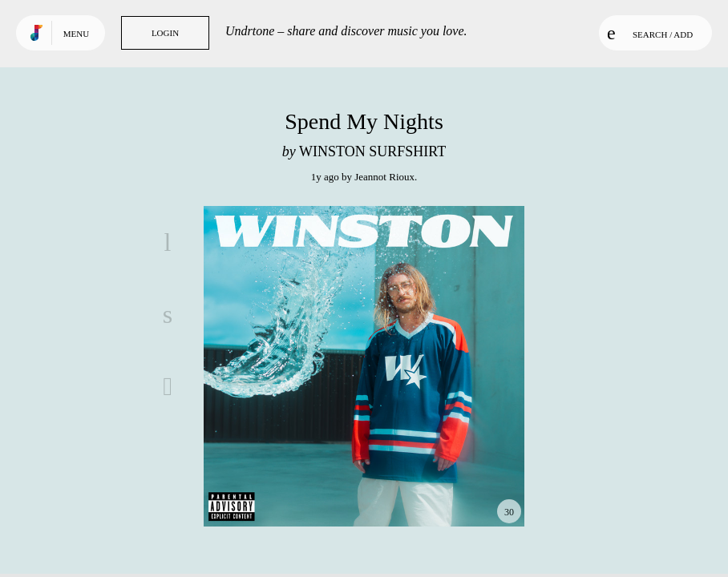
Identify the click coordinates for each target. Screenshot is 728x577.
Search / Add (650, 33)
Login (165, 33)
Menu (76, 34)
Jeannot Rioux (384, 177)
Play (364, 366)
